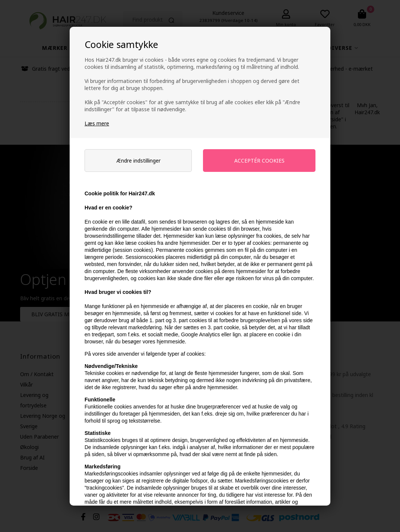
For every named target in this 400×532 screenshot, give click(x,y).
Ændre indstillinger (138, 161)
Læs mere (97, 123)
